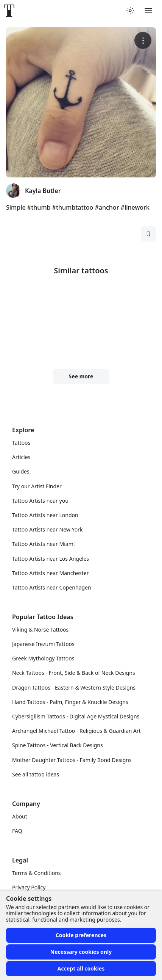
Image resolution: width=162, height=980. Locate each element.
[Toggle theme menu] (130, 11)
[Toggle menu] (148, 11)
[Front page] (9, 11)
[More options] (143, 40)
